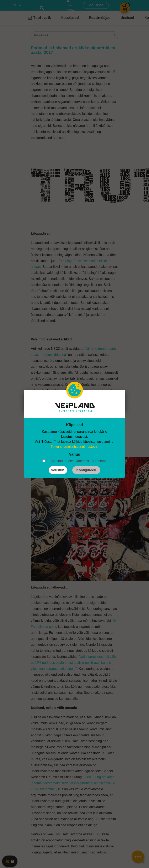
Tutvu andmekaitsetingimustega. (75, 447)
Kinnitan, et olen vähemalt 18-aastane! (79, 461)
